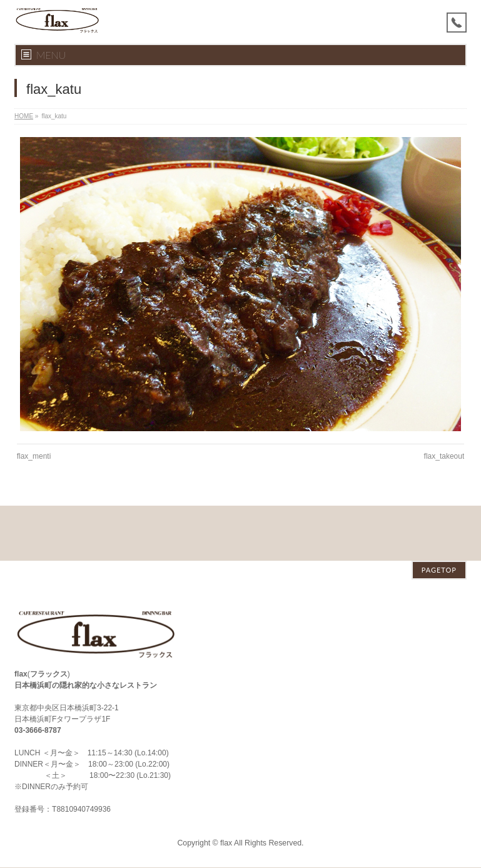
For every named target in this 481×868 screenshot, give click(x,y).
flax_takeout (444, 456)
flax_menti (34, 456)
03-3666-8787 (38, 675)
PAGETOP (439, 515)
